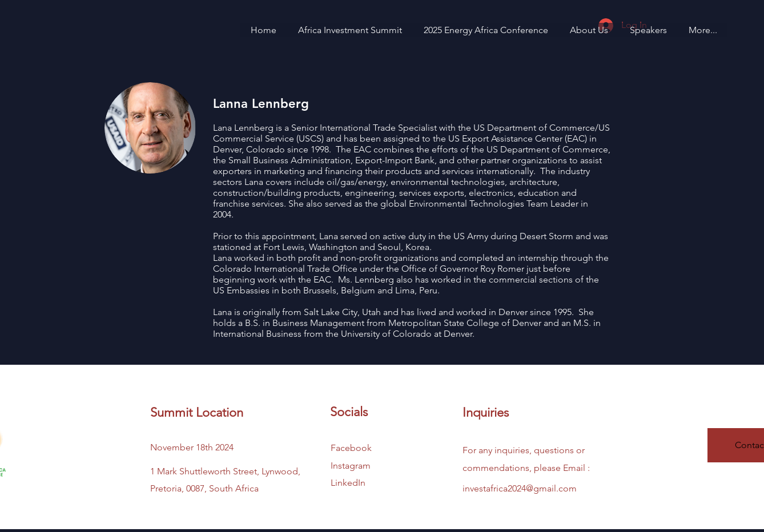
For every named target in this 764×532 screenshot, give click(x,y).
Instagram (351, 465)
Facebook (351, 448)
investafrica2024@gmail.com (520, 488)
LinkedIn (348, 483)
